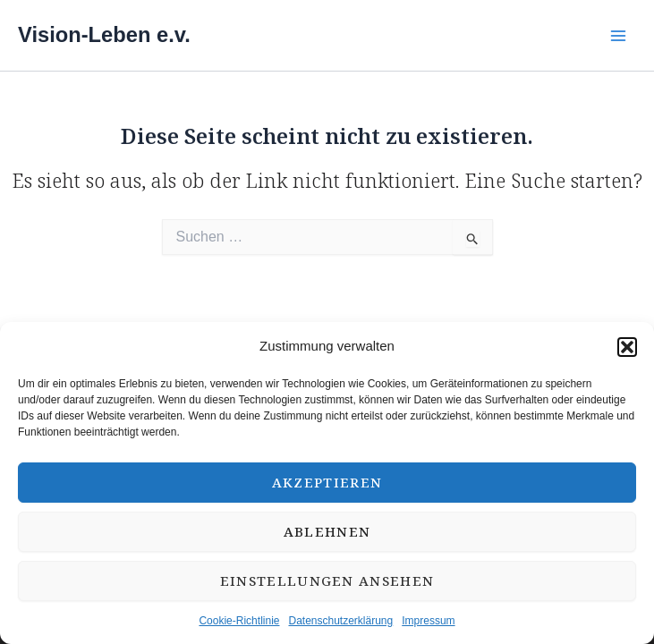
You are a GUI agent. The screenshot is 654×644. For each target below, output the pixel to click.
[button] (627, 347)
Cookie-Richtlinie (239, 621)
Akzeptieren (327, 482)
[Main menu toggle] (618, 35)
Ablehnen (327, 531)
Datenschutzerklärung (340, 621)
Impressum (428, 621)
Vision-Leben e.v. (104, 35)
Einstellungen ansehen (327, 580)
